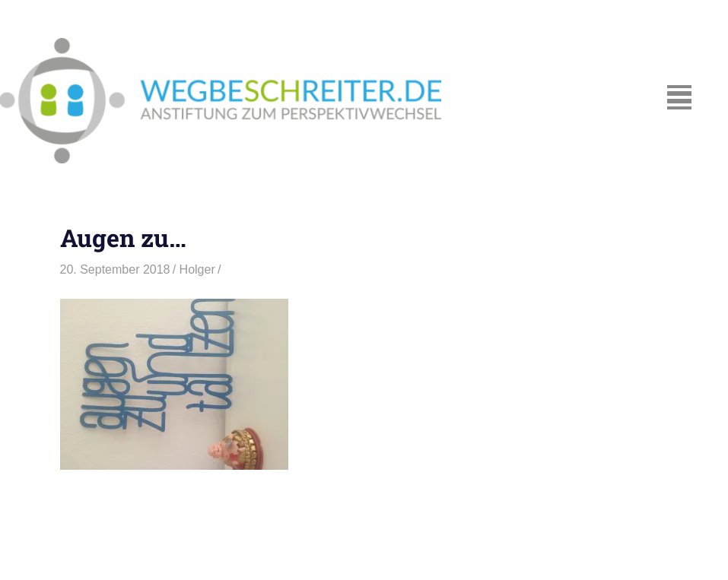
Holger (197, 269)
